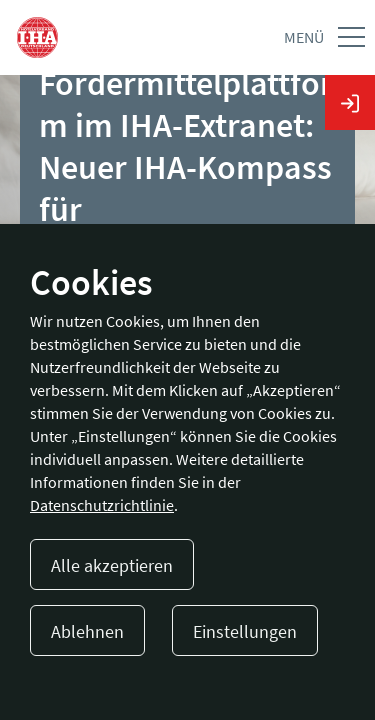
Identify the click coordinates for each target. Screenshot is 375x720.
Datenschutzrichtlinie (102, 505)
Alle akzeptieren (112, 565)
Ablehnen (87, 631)
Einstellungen (245, 631)
